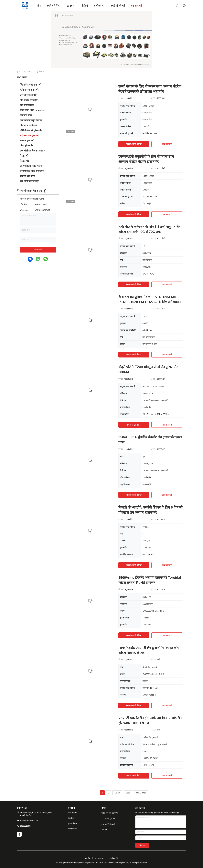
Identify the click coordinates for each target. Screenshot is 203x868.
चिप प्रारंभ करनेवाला (28, 125)
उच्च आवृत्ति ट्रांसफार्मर (29, 95)
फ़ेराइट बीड (24, 161)
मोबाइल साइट (99, 858)
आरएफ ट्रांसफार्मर (27, 141)
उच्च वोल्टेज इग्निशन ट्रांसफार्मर (33, 151)
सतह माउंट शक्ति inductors (32, 110)
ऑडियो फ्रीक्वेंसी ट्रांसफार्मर (31, 130)
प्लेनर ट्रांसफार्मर (26, 146)
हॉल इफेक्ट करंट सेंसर (29, 100)
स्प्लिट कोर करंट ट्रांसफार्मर (31, 85)
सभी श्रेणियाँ (105, 830)
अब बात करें (167, 144)
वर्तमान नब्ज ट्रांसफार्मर (29, 90)
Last (128, 793)
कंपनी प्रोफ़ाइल (72, 813)
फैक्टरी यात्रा (71, 818)
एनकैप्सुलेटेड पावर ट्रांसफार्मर (32, 171)
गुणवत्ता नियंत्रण (73, 823)
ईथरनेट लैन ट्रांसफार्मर (31, 135)
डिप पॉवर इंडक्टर (27, 105)
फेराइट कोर (25, 156)
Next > (117, 793)
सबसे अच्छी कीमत (134, 144)
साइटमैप (87, 858)
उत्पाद (24, 72)
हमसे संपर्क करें (72, 829)
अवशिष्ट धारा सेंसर (27, 176)
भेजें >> (142, 845)
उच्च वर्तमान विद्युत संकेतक (31, 120)
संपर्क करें (38, 250)
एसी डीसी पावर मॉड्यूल (29, 181)
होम (18, 72)
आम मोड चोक (26, 115)
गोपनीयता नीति (114, 858)
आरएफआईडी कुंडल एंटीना (31, 166)
